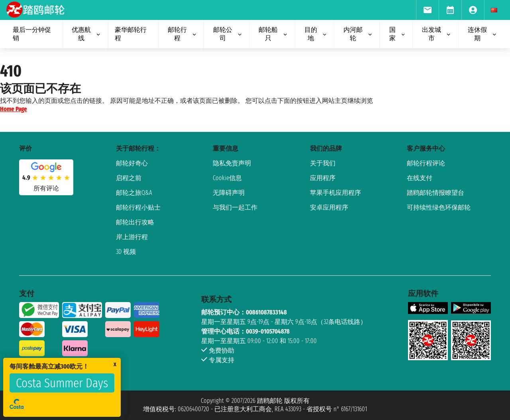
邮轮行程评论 (426, 163)
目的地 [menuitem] (316, 34)
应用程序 (323, 178)
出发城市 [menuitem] (437, 34)
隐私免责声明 (232, 163)
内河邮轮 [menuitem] (358, 34)
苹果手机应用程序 (335, 193)
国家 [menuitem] (398, 34)
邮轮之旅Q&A (134, 193)
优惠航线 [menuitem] (86, 34)
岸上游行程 (132, 237)
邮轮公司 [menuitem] (228, 34)
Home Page (14, 109)
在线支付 (420, 178)
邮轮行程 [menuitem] (182, 34)
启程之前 (129, 178)
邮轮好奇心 (132, 163)
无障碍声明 (229, 193)
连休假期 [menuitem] (483, 34)
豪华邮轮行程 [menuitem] (131, 34)
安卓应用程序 (329, 207)
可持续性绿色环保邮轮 (439, 207)
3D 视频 (126, 252)
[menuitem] (427, 10)
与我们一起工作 (235, 207)
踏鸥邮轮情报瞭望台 (435, 193)
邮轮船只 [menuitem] (273, 34)
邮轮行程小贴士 (138, 207)
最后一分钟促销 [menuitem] (32, 34)
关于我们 (323, 163)
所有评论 (46, 188)
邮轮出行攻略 (135, 222)
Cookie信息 (227, 178)
